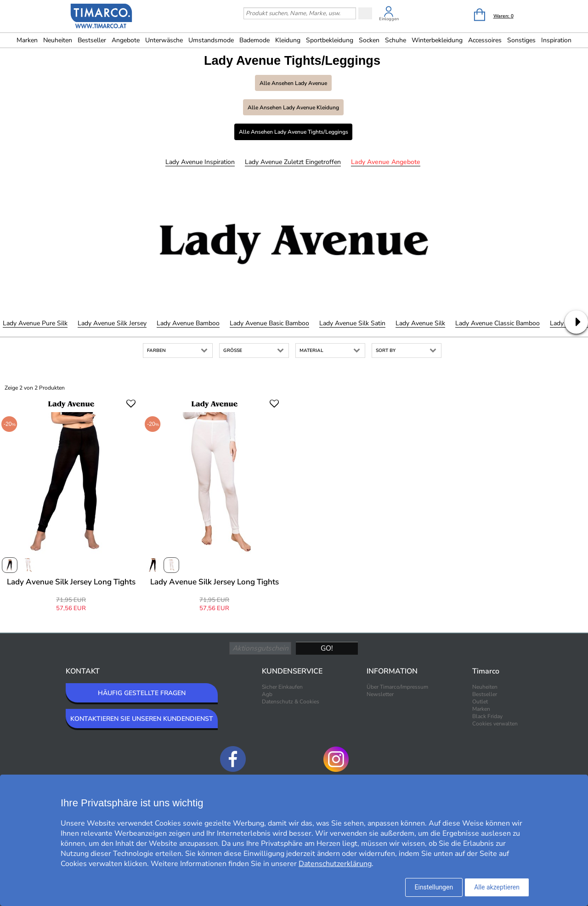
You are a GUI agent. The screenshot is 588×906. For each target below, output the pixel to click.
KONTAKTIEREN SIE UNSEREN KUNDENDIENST (142, 719)
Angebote (126, 40)
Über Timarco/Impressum (397, 687)
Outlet (480, 702)
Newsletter (380, 694)
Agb (267, 694)
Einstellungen (434, 887)
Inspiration (556, 40)
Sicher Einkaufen (282, 687)
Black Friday (487, 716)
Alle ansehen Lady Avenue (293, 83)
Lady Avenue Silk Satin (352, 323)
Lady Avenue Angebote (386, 162)
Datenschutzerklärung (335, 864)
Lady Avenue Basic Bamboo (269, 323)
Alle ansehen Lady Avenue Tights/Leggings (294, 132)
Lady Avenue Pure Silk (35, 323)
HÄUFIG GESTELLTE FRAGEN (142, 693)
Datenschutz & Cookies (291, 702)
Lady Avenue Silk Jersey (112, 323)
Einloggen (389, 19)
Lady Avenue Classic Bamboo (498, 323)
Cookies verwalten (495, 724)
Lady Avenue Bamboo (188, 323)
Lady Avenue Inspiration (200, 162)
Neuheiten (58, 40)
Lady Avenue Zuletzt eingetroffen (293, 162)
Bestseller (92, 40)
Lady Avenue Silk (420, 323)
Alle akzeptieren (497, 887)
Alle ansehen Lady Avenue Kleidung (293, 108)
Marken (27, 40)
